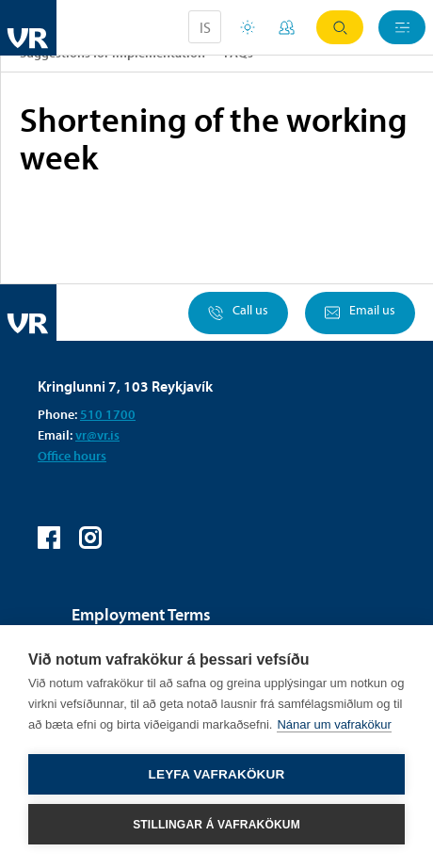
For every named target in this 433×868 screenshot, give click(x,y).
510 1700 (108, 414)
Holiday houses (248, 27)
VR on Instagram (90, 538)
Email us (360, 313)
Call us (238, 313)
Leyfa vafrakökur (217, 774)
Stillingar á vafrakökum (216, 825)
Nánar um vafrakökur (334, 724)
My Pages (287, 27)
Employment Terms (141, 614)
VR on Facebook (49, 538)
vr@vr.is (97, 435)
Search (340, 28)
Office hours (72, 456)
